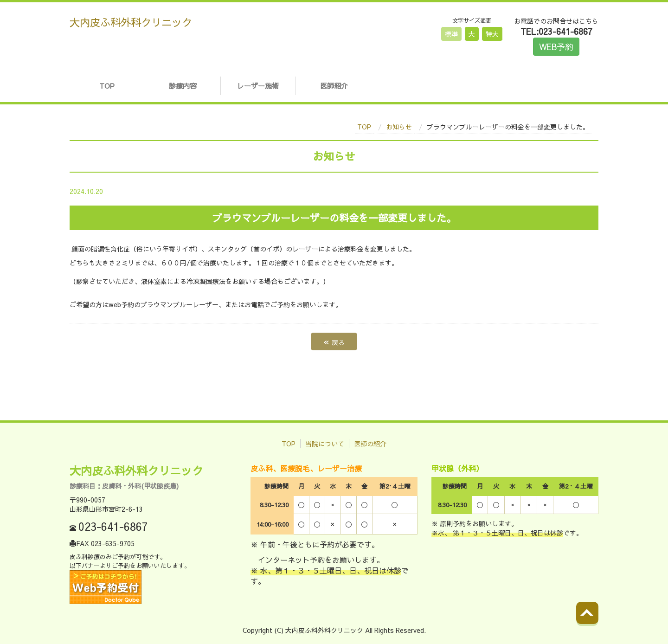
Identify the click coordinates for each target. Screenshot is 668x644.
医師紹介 (334, 86)
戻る (334, 341)
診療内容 (183, 86)
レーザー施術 (258, 86)
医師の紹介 (370, 444)
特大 (492, 34)
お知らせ (399, 127)
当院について (325, 444)
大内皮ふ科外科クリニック (131, 22)
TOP (107, 86)
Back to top (597, 621)
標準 (451, 34)
